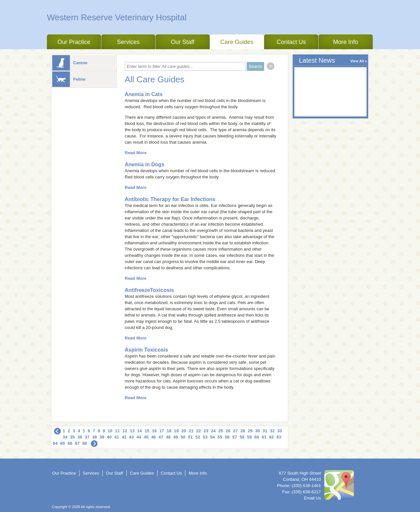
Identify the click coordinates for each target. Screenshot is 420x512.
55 (220, 437)
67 (77, 443)
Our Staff (183, 42)
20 (184, 431)
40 (109, 437)
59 (249, 437)
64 (55, 443)
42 (124, 437)
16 (154, 431)
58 (242, 437)
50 (183, 437)
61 (264, 437)
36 (80, 437)
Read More (136, 153)
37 (87, 437)
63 (279, 437)
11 (117, 431)
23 (206, 431)
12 (125, 431)
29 (250, 431)
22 (199, 431)
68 (85, 443)
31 (265, 431)
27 (235, 431)
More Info (346, 42)
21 (191, 431)
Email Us (312, 498)
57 (235, 437)
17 (161, 431)
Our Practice (74, 42)
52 (198, 437)
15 (147, 431)
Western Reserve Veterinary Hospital (117, 17)
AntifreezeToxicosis (149, 290)
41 (116, 437)
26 (228, 431)
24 (213, 431)
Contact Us (291, 42)
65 (62, 443)
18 (169, 431)
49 (176, 437)
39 (102, 437)
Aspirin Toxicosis (146, 350)
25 (220, 431)
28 (243, 431)
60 (257, 437)
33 (280, 431)
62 (271, 437)
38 (94, 437)
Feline (69, 79)
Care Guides (237, 42)
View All (357, 61)
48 (168, 437)
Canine (70, 63)
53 (205, 437)
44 (139, 437)
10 (110, 431)
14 (139, 431)
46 (154, 437)
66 (70, 443)
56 (227, 437)
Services (128, 42)
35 (72, 437)
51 (190, 437)
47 (161, 437)
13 (132, 431)
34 (65, 437)
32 (272, 431)
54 (212, 437)
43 (131, 437)
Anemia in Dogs (145, 164)
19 (176, 431)
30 (257, 431)
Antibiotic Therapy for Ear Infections (170, 199)
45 (146, 437)
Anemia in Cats (144, 94)
